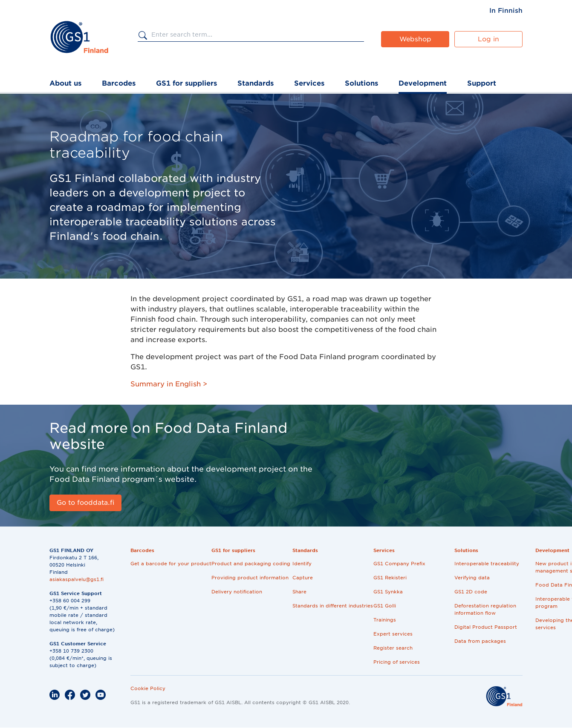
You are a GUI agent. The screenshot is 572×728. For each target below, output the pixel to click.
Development (423, 83)
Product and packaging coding (251, 564)
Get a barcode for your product (171, 564)
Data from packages (480, 641)
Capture (303, 578)
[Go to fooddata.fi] (85, 503)
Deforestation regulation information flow (485, 609)
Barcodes (119, 83)
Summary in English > (169, 384)
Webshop (415, 39)
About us (65, 83)
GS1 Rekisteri (390, 578)
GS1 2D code (471, 592)
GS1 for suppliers (186, 83)
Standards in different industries (333, 606)
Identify (302, 564)
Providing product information (250, 578)
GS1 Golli (385, 606)
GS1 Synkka (388, 592)
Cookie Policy (148, 688)
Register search (393, 648)
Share (299, 592)
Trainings (385, 620)
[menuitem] (506, 11)
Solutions (361, 83)
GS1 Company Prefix (399, 564)
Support (482, 83)
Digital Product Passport (486, 627)
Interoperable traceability (487, 564)
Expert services (393, 634)
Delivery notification (237, 592)
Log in (488, 39)
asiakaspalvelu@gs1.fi (77, 579)
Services (309, 83)
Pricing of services (397, 662)
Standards (256, 83)
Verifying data (472, 578)
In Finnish (506, 11)
